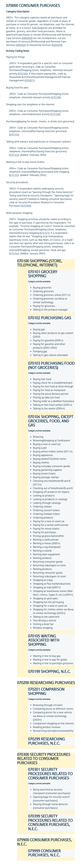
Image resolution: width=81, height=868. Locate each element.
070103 (14, 135)
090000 (57, 45)
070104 (14, 254)
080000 (27, 38)
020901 (29, 80)
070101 (45, 233)
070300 (26, 206)
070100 (23, 74)
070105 (14, 175)
